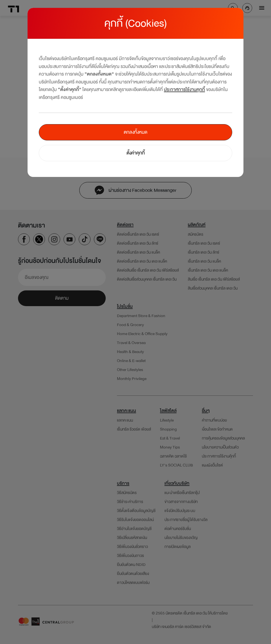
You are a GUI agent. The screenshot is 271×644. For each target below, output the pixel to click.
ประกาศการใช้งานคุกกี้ (184, 89)
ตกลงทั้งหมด (135, 132)
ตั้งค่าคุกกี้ (136, 153)
